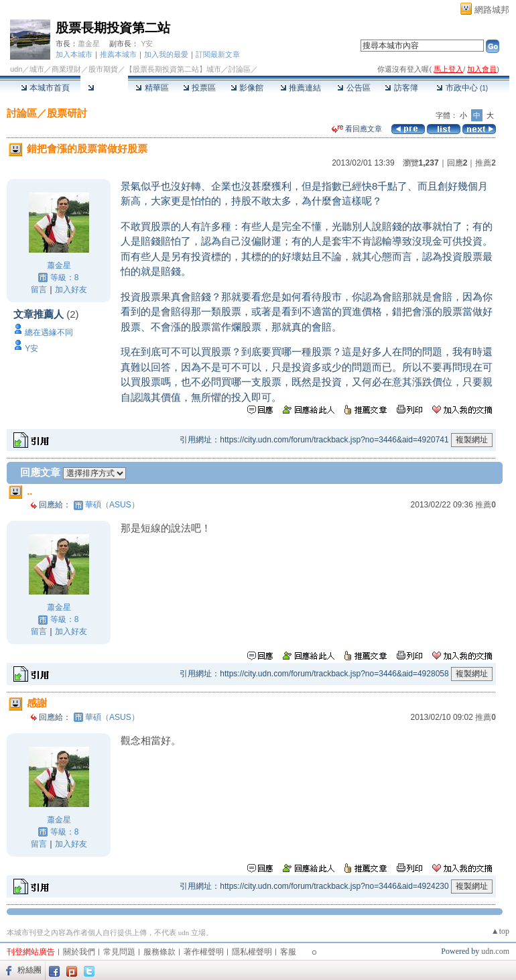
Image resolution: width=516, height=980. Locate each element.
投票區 (199, 88)
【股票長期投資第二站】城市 (173, 69)
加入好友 (71, 290)
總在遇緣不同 (49, 332)
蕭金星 (89, 44)
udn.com (495, 951)
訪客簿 (401, 88)
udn (16, 69)
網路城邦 (492, 10)
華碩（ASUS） (112, 505)
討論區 (104, 88)
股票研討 (67, 113)
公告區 (353, 88)
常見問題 (119, 952)
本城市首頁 (45, 88)
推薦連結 (301, 88)
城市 (37, 69)
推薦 (486, 163)
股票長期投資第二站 (113, 28)
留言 (39, 290)
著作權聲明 (204, 952)
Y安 (147, 44)
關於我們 (79, 952)
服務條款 (159, 952)
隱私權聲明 (252, 952)
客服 (288, 952)
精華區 (152, 88)
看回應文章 (357, 129)
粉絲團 (29, 970)
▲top (500, 931)
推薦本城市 (118, 54)
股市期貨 (103, 69)
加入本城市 (74, 54)
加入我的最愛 (166, 54)
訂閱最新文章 (218, 54)
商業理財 (66, 69)
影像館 (247, 88)
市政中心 (462, 88)
